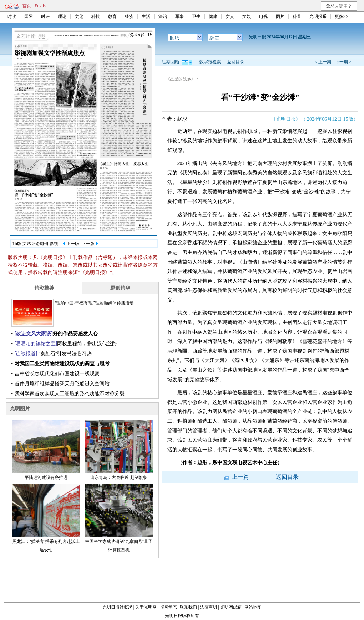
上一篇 (236, 477)
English (41, 6)
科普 (297, 16)
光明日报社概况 (117, 607)
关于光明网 (146, 607)
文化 (79, 16)
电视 (263, 16)
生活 (146, 16)
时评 (45, 16)
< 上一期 (323, 62)
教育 (112, 16)
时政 (12, 16)
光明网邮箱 (231, 607)
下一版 (90, 244)
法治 (163, 16)
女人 (230, 16)
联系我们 (188, 607)
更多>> (342, 16)
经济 (129, 16)
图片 (280, 16)
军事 (180, 16)
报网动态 (168, 607)
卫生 (196, 16)
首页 (27, 6)
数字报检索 (210, 62)
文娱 (247, 16)
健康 (213, 16)
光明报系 (318, 16)
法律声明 (208, 607)
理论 (62, 16)
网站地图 (253, 607)
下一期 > (343, 62)
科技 (96, 16)
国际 (29, 16)
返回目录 (236, 62)
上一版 (71, 244)
